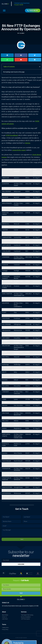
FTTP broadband (12, 135)
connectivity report (19, 150)
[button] (4, 11)
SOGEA (28, 143)
